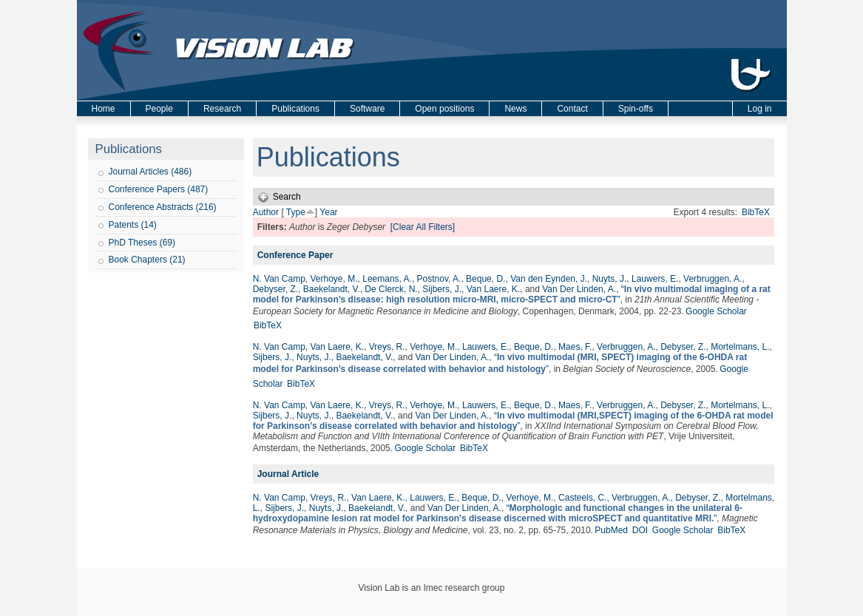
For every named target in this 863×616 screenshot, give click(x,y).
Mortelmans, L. (740, 347)
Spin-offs (636, 109)
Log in (760, 109)
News (515, 109)
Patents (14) (133, 225)
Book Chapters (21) (147, 260)
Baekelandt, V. (332, 289)
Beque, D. (485, 279)
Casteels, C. (582, 498)
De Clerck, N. (391, 289)
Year (328, 212)
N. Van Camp (279, 279)
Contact (572, 109)
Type (296, 212)
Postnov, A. (439, 279)
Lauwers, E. (655, 279)
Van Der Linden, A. (579, 289)
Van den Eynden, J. (549, 279)
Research (222, 109)
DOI (640, 530)
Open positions (444, 109)
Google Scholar (716, 311)
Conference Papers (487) (159, 189)
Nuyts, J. (610, 279)
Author (266, 212)
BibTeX (756, 212)
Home (104, 109)
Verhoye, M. (334, 279)
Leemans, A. (387, 279)
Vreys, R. (387, 347)
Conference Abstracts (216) (163, 207)
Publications (295, 109)
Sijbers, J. (442, 289)
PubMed (611, 530)
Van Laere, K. (494, 289)
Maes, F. (575, 347)
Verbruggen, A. (713, 279)
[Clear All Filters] (423, 227)
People (159, 109)
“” (512, 294)
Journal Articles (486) (150, 172)
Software (367, 109)
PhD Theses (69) (142, 243)
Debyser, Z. (275, 289)
